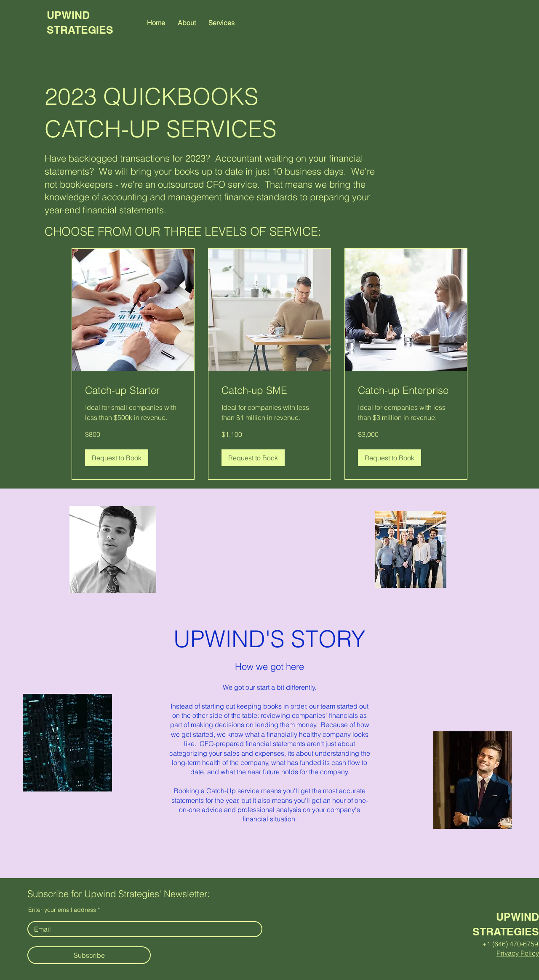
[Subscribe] (89, 955)
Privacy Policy (518, 953)
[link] (133, 390)
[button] (221, 23)
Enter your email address (62, 910)
